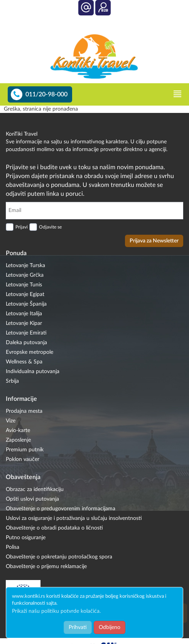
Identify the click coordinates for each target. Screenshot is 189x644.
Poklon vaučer (23, 459)
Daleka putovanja (26, 343)
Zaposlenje (18, 440)
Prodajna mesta (24, 411)
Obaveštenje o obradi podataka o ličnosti (54, 528)
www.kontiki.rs (29, 596)
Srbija (12, 381)
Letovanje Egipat (25, 294)
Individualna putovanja (33, 372)
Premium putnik (25, 450)
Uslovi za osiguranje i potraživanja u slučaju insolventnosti (74, 518)
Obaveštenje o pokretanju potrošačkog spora (59, 557)
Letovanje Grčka (25, 275)
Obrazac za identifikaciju (35, 489)
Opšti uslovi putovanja (32, 499)
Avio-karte (18, 430)
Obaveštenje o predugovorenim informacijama (61, 509)
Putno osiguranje (26, 538)
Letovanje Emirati (26, 333)
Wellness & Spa (24, 362)
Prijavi (22, 227)
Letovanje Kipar (24, 323)
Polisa (13, 547)
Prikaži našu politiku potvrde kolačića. (56, 611)
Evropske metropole (30, 352)
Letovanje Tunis (24, 285)
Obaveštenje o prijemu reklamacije (46, 567)
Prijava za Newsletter (154, 241)
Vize (11, 421)
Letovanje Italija (24, 314)
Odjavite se (50, 227)
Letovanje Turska (25, 266)
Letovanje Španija (26, 304)
